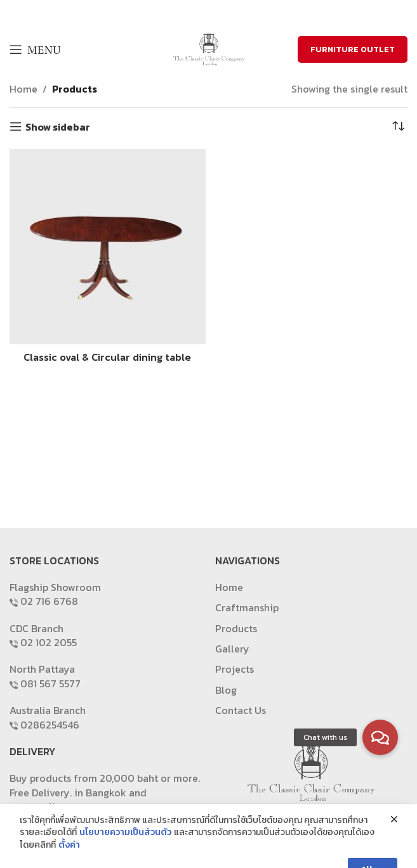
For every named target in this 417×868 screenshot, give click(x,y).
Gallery (232, 649)
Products (75, 89)
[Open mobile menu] (35, 49)
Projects (235, 669)
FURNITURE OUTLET (353, 49)
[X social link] (199, 13)
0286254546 (50, 725)
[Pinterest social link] (232, 13)
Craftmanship (247, 607)
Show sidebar (58, 126)
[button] (380, 737)
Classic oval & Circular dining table (107, 357)
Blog (226, 690)
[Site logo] (209, 48)
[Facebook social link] (184, 13)
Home (23, 89)
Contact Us (241, 710)
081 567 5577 (50, 683)
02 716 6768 (49, 601)
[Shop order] (398, 127)
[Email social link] (215, 13)
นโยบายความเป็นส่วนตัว (125, 858)
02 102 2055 (49, 642)
